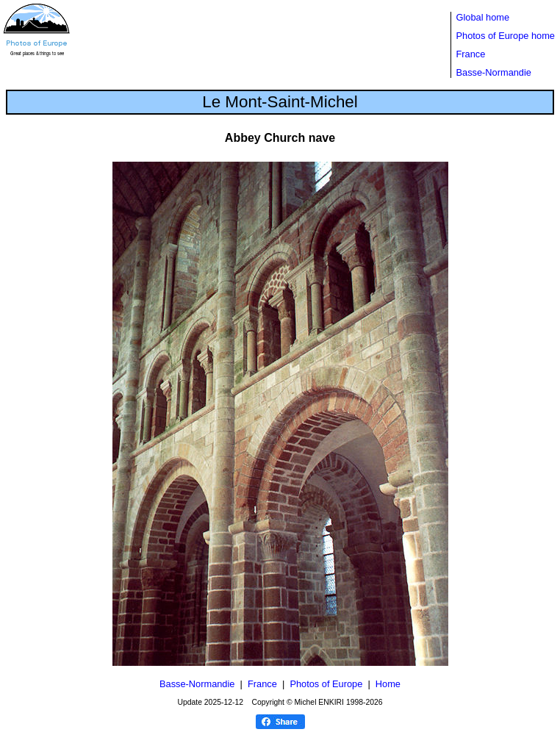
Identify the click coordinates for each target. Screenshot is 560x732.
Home (388, 684)
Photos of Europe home (506, 36)
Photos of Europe (326, 684)
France (471, 54)
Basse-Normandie (494, 72)
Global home (483, 17)
